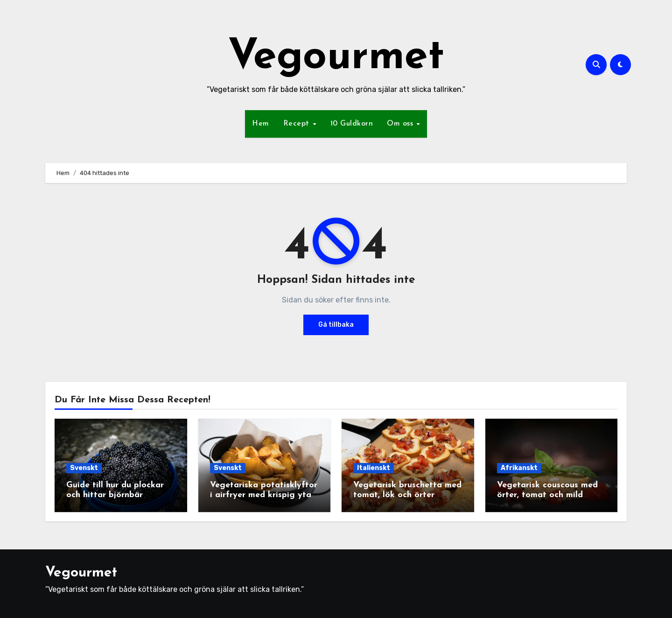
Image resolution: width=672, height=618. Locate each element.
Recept (298, 124)
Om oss (401, 124)
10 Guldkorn (352, 124)
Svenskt (84, 468)
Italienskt (374, 468)
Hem (261, 124)
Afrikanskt (519, 468)
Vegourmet (336, 58)
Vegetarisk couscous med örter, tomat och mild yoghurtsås (547, 495)
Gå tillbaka (336, 325)
